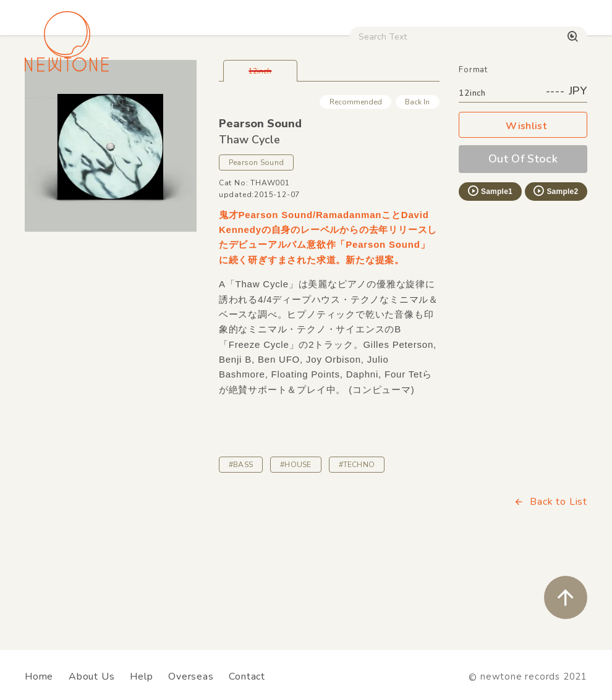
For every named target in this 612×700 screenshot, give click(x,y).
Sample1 (490, 273)
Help (141, 677)
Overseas (191, 677)
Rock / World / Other (314, 105)
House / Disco (60, 105)
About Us (91, 677)
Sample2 (555, 273)
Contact (247, 677)
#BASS (241, 547)
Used (480, 105)
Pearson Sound (260, 206)
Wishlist (523, 209)
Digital (527, 105)
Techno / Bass (139, 105)
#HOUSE (295, 547)
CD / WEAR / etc (413, 105)
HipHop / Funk (220, 105)
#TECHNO (357, 547)
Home (39, 677)
